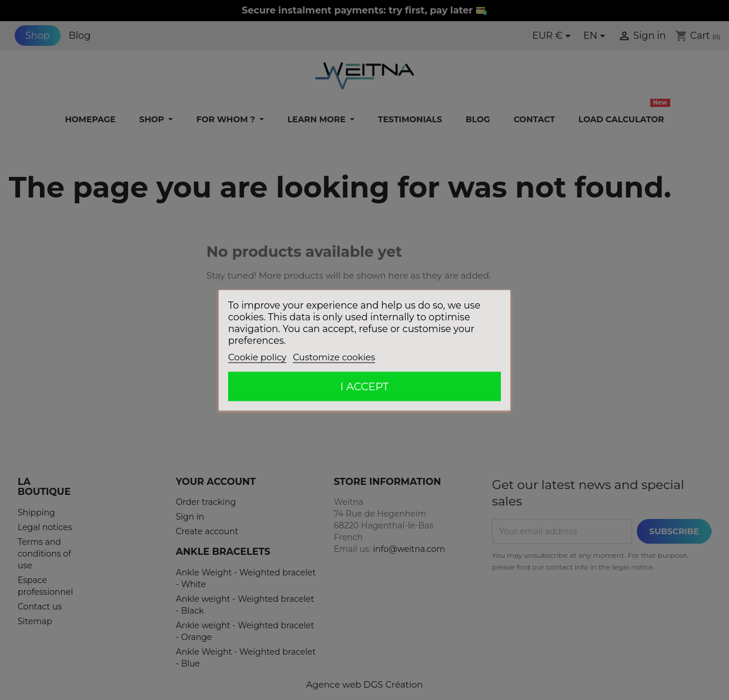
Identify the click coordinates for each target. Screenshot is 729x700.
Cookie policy (257, 356)
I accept (364, 386)
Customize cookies (334, 356)
